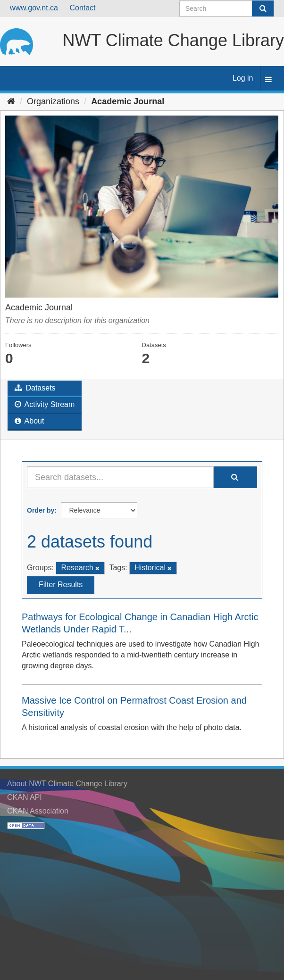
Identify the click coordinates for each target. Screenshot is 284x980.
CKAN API (25, 797)
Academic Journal (128, 101)
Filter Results (61, 585)
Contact (82, 8)
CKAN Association (38, 811)
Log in (243, 78)
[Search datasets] (227, 8)
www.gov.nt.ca (34, 8)
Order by (41, 510)
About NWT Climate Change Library (67, 784)
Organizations (53, 101)
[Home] (11, 101)
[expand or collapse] (268, 80)
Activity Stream (45, 404)
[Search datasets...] (120, 477)
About (29, 421)
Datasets (35, 388)
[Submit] (263, 8)
